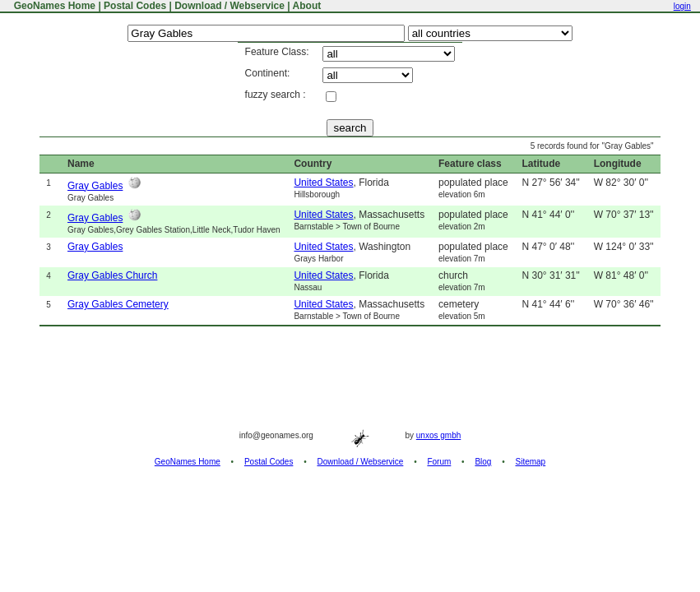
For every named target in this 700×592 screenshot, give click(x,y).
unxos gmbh (438, 435)
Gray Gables (95, 186)
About (307, 6)
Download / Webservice (229, 6)
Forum (439, 462)
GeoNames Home (53, 6)
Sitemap (531, 462)
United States (323, 183)
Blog (483, 462)
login (682, 6)
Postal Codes (135, 6)
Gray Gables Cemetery (118, 304)
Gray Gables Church (112, 275)
